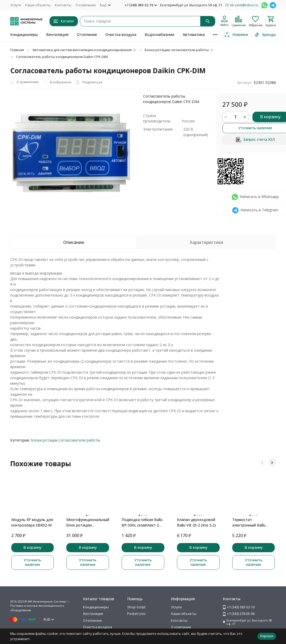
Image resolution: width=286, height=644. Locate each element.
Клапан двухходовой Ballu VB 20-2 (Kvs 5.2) (196, 522)
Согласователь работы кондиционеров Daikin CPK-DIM (62, 57)
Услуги (16, 5)
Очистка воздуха (121, 34)
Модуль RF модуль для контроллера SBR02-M (32, 522)
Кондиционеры (24, 34)
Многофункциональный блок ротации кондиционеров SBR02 (88, 522)
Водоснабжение (160, 34)
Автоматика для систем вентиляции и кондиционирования (82, 50)
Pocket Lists (136, 614)
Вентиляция (57, 34)
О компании (86, 5)
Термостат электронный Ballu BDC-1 (249, 522)
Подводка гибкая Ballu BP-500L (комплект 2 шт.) (142, 522)
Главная (17, 50)
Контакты (63, 5)
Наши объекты (38, 5)
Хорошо (267, 636)
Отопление (87, 34)
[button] (262, 463)
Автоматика (194, 34)
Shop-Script (136, 607)
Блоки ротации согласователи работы (177, 50)
